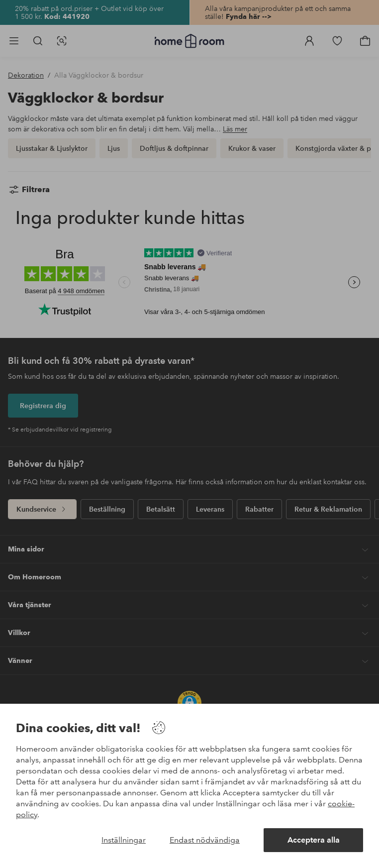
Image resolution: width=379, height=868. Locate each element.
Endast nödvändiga (205, 840)
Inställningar (124, 840)
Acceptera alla (314, 840)
